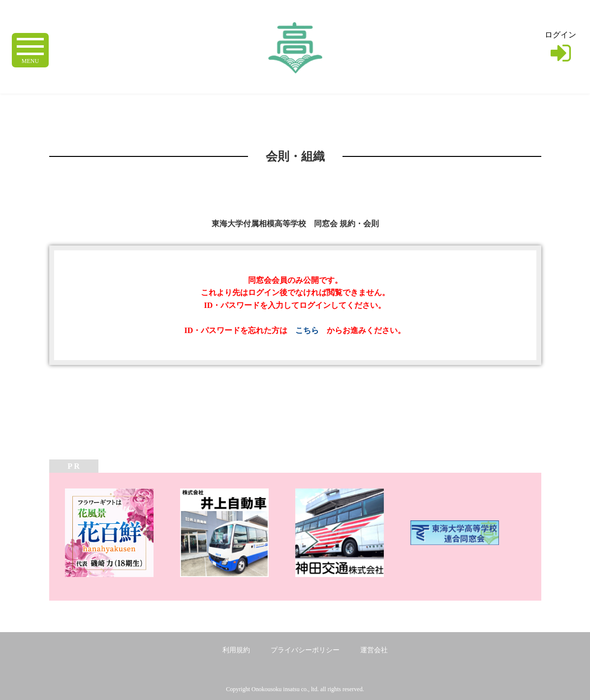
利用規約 (236, 650)
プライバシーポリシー (305, 650)
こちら (307, 330)
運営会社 (374, 650)
